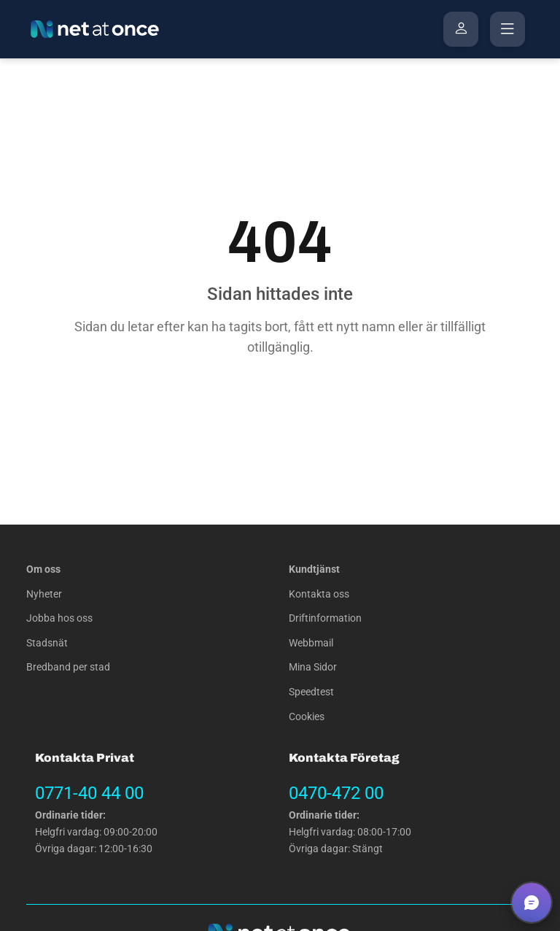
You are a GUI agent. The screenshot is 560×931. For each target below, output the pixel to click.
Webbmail (311, 643)
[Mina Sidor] (461, 29)
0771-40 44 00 (89, 793)
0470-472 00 (336, 793)
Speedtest (311, 692)
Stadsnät (47, 643)
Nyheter (44, 594)
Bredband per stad (68, 667)
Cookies (307, 717)
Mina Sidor (313, 667)
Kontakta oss (319, 594)
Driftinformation (325, 618)
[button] (532, 903)
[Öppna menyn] (507, 29)
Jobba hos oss (59, 618)
